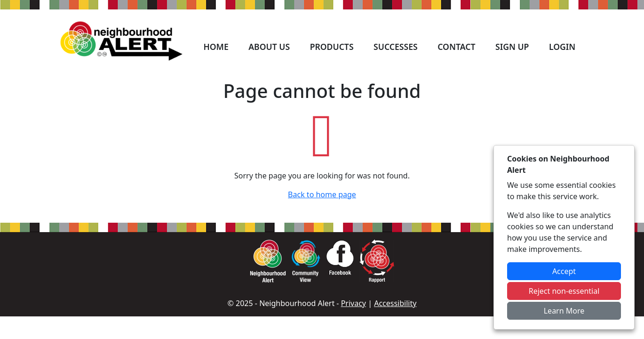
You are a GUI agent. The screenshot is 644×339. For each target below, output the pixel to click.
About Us (269, 47)
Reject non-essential (564, 291)
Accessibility (395, 303)
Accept (564, 271)
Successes (396, 47)
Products (332, 47)
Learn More (564, 311)
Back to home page (322, 194)
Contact (456, 47)
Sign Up (512, 47)
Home (216, 47)
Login (562, 47)
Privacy (354, 303)
